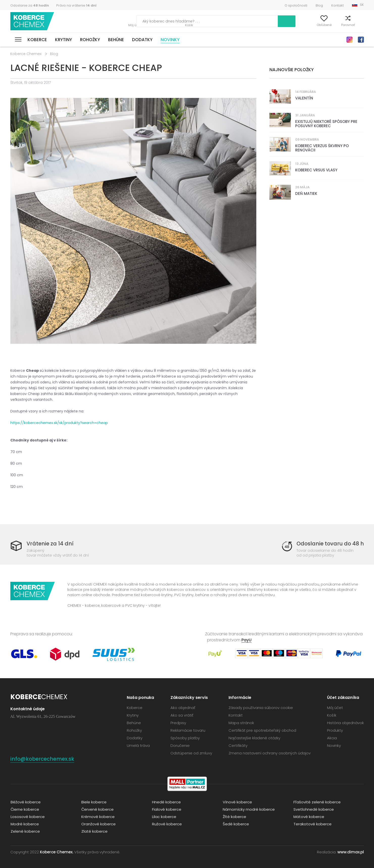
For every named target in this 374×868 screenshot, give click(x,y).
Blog (319, 5)
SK (362, 5)
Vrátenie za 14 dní (50, 544)
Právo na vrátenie (76, 5)
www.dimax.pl (351, 851)
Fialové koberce (166, 809)
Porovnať (340, 25)
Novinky (170, 40)
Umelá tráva (138, 745)
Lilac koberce (164, 816)
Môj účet (292, 25)
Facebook (361, 40)
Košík (360, 25)
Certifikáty (238, 745)
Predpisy (178, 722)
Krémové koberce (98, 816)
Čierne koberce (25, 809)
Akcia (332, 738)
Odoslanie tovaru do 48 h (330, 544)
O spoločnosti (296, 5)
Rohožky (90, 40)
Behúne (116, 40)
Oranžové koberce (98, 823)
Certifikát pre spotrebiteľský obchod (262, 730)
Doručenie (180, 745)
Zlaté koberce (94, 831)
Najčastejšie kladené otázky (254, 738)
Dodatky (142, 40)
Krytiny (64, 40)
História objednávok (345, 722)
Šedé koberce (236, 823)
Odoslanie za (30, 5)
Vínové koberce (237, 801)
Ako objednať (183, 707)
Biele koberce (94, 801)
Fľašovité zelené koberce (317, 801)
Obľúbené (316, 25)
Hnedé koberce (166, 801)
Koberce (37, 40)
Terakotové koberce (312, 823)
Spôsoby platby (185, 738)
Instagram (350, 40)
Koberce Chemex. (57, 851)
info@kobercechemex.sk (44, 759)
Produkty (335, 730)
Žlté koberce (234, 816)
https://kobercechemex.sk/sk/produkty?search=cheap (59, 423)
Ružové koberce (167, 823)
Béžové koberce (25, 801)
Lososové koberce (27, 816)
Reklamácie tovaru (188, 730)
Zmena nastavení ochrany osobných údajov (270, 753)
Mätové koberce (309, 816)
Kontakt (338, 5)
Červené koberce (97, 809)
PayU (246, 640)
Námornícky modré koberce (248, 809)
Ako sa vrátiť (182, 715)
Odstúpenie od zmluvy (191, 753)
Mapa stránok (241, 722)
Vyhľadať (265, 21)
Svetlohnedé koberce (313, 809)
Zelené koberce (25, 831)
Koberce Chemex (33, 21)
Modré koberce (24, 823)
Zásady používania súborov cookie (261, 707)
